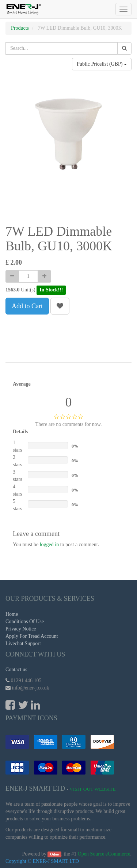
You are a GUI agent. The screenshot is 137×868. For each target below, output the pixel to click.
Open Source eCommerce (104, 854)
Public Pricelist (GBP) (102, 64)
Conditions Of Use (25, 621)
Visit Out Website (93, 789)
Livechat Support (23, 643)
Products (20, 28)
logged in (50, 545)
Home (12, 614)
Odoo (55, 854)
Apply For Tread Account (32, 636)
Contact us (16, 670)
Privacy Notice (21, 629)
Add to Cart (27, 306)
